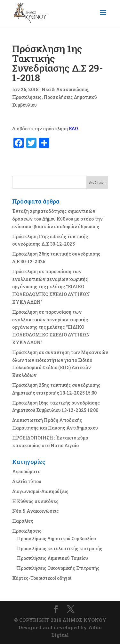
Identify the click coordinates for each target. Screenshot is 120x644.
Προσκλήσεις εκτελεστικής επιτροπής (60, 548)
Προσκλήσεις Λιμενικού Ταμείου (52, 558)
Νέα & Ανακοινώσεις (65, 89)
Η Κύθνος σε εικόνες (35, 501)
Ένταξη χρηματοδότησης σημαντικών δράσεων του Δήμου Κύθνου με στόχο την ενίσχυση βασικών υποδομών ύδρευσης (57, 219)
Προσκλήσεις (27, 97)
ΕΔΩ (73, 129)
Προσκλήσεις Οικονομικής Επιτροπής (58, 568)
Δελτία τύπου (27, 481)
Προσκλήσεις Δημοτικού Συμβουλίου (56, 539)
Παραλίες (23, 521)
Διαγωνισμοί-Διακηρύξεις (40, 491)
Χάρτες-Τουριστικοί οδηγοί (42, 578)
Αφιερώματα (26, 471)
